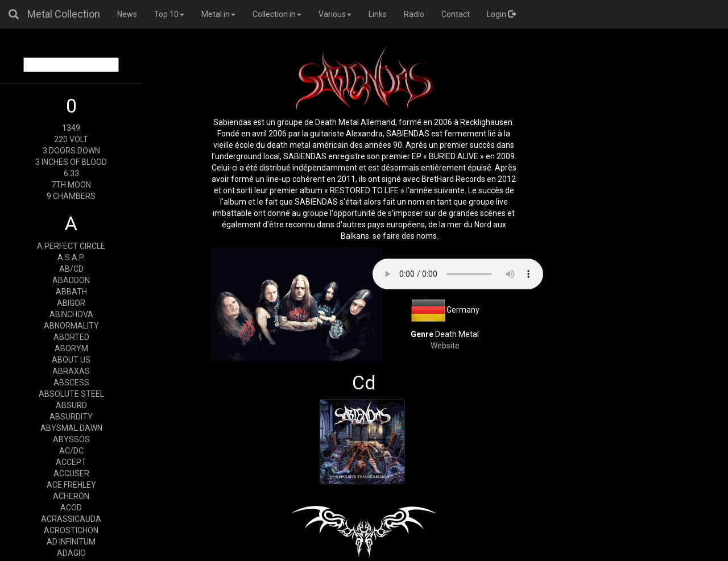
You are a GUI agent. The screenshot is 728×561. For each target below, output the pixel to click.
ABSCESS (71, 383)
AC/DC (71, 451)
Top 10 (169, 14)
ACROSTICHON (71, 530)
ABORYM (71, 348)
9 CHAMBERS (71, 196)
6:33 (71, 173)
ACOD (71, 508)
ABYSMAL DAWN (71, 428)
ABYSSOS (71, 439)
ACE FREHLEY (71, 485)
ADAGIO (71, 553)
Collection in (277, 14)
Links (378, 14)
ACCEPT (71, 462)
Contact (456, 14)
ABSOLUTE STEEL (71, 394)
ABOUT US (71, 360)
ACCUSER (71, 473)
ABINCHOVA (71, 314)
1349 (71, 128)
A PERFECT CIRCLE (71, 246)
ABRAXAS (71, 371)
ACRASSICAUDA (71, 519)
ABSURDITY (71, 417)
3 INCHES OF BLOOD (71, 162)
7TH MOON (71, 185)
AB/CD (71, 269)
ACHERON (71, 496)
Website (445, 346)
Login (501, 14)
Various (335, 14)
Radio (414, 14)
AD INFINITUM (71, 542)
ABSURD (71, 405)
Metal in (218, 14)
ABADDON (71, 280)
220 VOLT (71, 139)
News (127, 14)
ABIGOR (71, 303)
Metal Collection (64, 14)
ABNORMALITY (71, 326)
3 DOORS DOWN (71, 151)
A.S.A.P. (71, 257)
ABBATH (71, 292)
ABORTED (71, 337)
